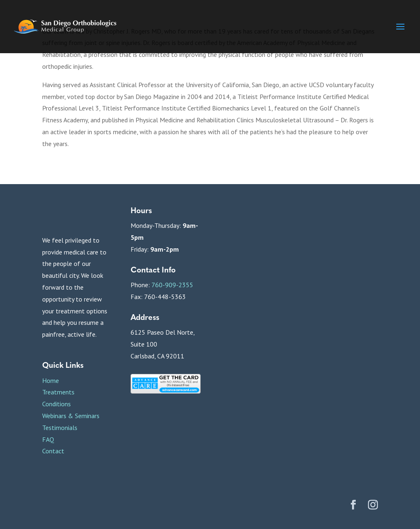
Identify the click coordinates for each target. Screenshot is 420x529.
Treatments (58, 392)
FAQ (48, 439)
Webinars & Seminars (71, 416)
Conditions (56, 404)
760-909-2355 (172, 285)
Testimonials (60, 428)
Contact (53, 451)
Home (51, 380)
